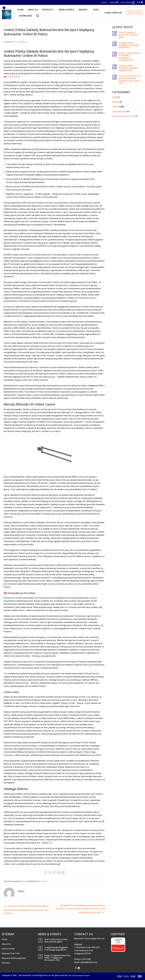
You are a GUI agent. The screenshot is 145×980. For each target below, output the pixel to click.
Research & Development (14, 958)
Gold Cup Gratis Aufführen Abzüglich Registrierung (128, 68)
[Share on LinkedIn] (63, 873)
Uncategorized (119, 111)
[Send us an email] (140, 2)
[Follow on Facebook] (137, 2)
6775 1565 (86, 959)
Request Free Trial (11, 953)
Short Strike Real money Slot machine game (128, 35)
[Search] (38, 16)
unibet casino (14, 76)
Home (5, 939)
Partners (6, 963)
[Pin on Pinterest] (59, 873)
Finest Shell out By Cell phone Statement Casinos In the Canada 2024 (129, 80)
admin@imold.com (89, 962)
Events (116, 102)
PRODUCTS (48, 10)
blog (114, 97)
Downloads (26, 16)
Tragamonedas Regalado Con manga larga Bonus (129, 45)
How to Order (8, 949)
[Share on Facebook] (46, 873)
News (6, 25)
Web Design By (79, 975)
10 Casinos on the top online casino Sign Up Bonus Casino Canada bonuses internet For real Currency (26, 910)
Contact (104, 2)
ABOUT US (33, 10)
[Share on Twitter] (50, 873)
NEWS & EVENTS (67, 10)
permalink (43, 881)
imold (25, 42)
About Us (6, 944)
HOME (20, 10)
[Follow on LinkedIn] (142, 2)
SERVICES (84, 10)
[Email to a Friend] (54, 873)
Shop (96, 10)
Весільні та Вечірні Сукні (123, 116)
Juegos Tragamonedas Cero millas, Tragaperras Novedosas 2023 (129, 57)
